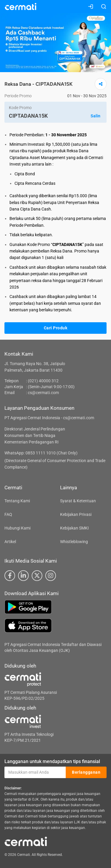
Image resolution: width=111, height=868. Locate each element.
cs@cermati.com (43, 393)
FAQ (8, 514)
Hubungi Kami (17, 528)
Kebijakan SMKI (74, 528)
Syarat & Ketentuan (78, 501)
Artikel (10, 542)
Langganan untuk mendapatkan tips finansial (52, 761)
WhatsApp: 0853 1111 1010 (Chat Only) (41, 453)
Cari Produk (56, 328)
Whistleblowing (74, 542)
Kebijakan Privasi (76, 514)
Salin (95, 116)
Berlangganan (86, 772)
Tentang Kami (17, 501)
